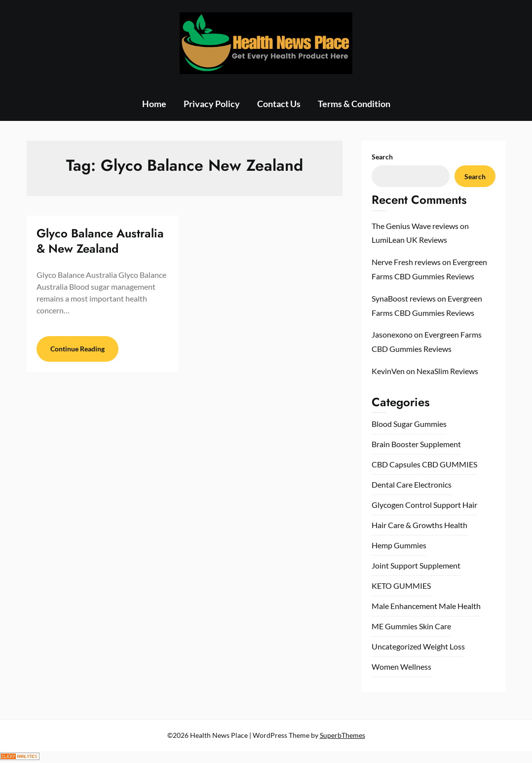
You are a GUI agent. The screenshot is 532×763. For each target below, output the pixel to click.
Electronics (433, 484)
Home (154, 104)
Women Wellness (401, 667)
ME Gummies (395, 626)
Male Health (460, 606)
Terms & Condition (354, 104)
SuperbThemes (342, 735)
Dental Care (392, 484)
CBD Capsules (396, 464)
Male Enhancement (404, 606)
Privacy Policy (212, 104)
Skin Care (435, 626)
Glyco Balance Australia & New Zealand (100, 241)
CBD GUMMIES (450, 464)
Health (456, 525)
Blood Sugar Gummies (409, 424)
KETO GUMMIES (401, 586)
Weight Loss (444, 646)
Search (382, 157)
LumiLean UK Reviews (409, 240)
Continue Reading (77, 349)
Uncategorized (397, 646)
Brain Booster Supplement (416, 444)
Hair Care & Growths (407, 525)
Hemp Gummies (399, 545)
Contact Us (279, 104)
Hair (470, 505)
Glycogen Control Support (416, 505)
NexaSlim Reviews (447, 371)
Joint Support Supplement (416, 565)
